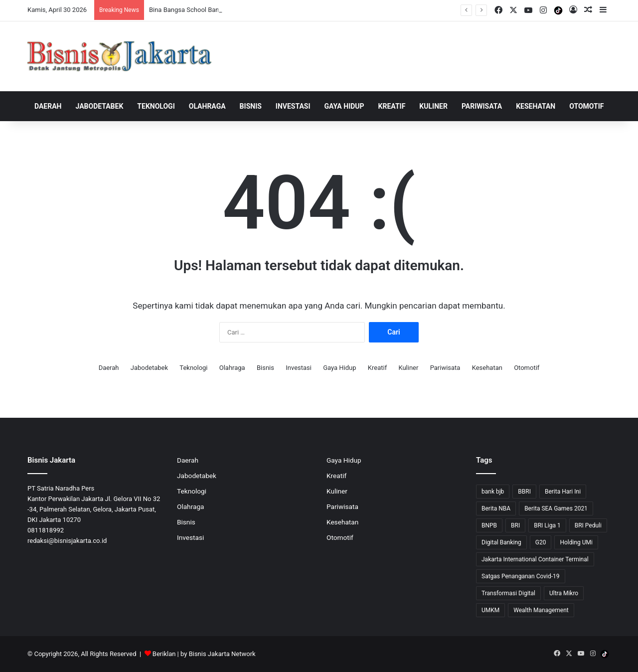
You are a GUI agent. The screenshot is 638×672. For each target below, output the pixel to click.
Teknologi (156, 106)
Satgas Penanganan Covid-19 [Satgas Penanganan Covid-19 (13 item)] (521, 576)
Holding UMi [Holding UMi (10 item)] (576, 542)
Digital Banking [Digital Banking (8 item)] (501, 542)
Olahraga (207, 106)
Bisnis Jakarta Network (222, 654)
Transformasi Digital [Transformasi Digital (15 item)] (508, 593)
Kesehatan (536, 106)
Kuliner (433, 106)
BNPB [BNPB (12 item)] (489, 525)
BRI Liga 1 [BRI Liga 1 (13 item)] (547, 525)
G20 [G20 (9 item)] (541, 542)
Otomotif (586, 106)
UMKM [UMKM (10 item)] (490, 610)
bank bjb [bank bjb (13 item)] (493, 492)
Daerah (48, 106)
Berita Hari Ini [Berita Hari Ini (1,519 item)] (563, 492)
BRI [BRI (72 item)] (515, 525)
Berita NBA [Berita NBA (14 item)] (496, 508)
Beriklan (164, 654)
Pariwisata (482, 106)
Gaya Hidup (344, 106)
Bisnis (251, 106)
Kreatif (392, 106)
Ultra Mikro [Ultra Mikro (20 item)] (564, 593)
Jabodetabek (100, 106)
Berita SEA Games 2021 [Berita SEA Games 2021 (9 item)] (556, 508)
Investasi (293, 106)
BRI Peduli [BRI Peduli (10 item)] (588, 525)
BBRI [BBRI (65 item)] (524, 492)
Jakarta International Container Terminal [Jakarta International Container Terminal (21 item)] (535, 559)
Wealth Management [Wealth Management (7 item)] (541, 610)
